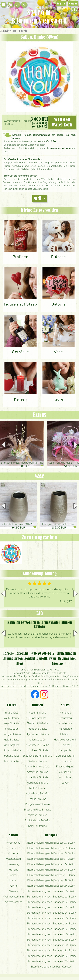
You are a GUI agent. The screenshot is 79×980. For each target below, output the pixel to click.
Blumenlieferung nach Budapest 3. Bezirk (51, 853)
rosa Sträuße (12, 723)
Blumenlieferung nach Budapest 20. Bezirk (51, 945)
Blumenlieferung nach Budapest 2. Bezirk (51, 848)
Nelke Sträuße (37, 788)
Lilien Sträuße (37, 740)
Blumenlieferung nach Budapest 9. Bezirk (51, 886)
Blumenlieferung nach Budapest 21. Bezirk (51, 951)
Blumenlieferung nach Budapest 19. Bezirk (51, 940)
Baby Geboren (65, 723)
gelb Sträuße (12, 740)
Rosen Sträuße (37, 713)
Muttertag (13, 853)
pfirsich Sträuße (12, 750)
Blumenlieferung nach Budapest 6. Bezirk (51, 870)
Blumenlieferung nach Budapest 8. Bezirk (51, 880)
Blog (20, 664)
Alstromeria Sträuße (37, 745)
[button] (75, 445)
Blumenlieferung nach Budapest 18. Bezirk (51, 934)
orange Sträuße (12, 734)
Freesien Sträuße (37, 729)
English (61, 4)
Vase (39, 476)
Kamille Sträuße (37, 826)
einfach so (65, 772)
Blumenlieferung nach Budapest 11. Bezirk (51, 897)
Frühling (13, 870)
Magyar (73, 4)
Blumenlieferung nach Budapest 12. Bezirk (51, 902)
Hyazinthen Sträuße (37, 734)
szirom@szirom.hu (16, 654)
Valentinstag (13, 859)
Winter (13, 886)
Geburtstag (65, 718)
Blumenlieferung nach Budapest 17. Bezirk (51, 929)
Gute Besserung (65, 756)
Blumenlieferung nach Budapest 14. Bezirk (51, 913)
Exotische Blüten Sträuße (37, 756)
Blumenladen (67, 654)
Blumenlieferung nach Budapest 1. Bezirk (51, 843)
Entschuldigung (65, 767)
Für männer (65, 761)
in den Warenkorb (62, 122)
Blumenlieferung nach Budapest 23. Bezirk (51, 961)
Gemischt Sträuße (37, 723)
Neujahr (13, 891)
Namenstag (65, 729)
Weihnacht (13, 843)
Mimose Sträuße (37, 815)
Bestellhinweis (46, 659)
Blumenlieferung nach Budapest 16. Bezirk (51, 924)
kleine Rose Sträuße (37, 794)
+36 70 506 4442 (43, 654)
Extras (39, 415)
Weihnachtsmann (13, 897)
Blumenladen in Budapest (61, 148)
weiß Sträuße (12, 718)
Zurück (40, 199)
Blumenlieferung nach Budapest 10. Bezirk (51, 891)
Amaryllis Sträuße (37, 772)
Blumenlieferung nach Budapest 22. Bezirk (51, 956)
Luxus (65, 783)
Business (65, 745)
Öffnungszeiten (13, 659)
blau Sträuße (12, 761)
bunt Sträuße (12, 756)
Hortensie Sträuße (37, 783)
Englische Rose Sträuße (37, 810)
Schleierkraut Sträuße (37, 820)
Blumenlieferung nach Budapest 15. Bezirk (51, 918)
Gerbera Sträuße (37, 761)
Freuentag (13, 864)
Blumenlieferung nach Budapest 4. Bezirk (51, 859)
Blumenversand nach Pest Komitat (51, 967)
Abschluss (65, 777)
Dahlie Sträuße (37, 799)
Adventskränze (13, 902)
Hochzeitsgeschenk (65, 740)
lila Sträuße (12, 729)
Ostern (13, 848)
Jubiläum (65, 734)
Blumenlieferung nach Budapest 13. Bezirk (51, 907)
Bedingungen (67, 659)
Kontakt (30, 659)
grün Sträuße (12, 745)
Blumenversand (8, 31)
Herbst (13, 880)
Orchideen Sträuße (37, 750)
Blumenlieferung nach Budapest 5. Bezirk (51, 864)
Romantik (65, 713)
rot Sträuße (12, 713)
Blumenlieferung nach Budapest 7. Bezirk (51, 875)
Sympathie (65, 750)
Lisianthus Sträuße (37, 777)
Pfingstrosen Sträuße (37, 804)
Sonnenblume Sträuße (37, 767)
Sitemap (57, 664)
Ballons (23, 31)
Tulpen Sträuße (37, 718)
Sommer (13, 875)
